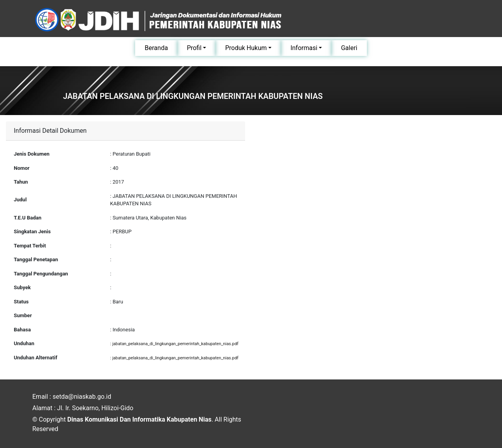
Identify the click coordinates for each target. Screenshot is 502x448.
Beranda (156, 48)
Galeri (349, 48)
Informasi (304, 48)
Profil (194, 48)
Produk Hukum (246, 48)
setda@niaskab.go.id (82, 397)
